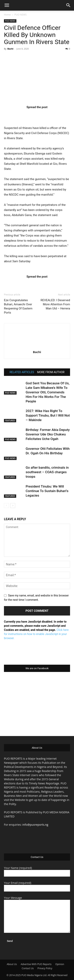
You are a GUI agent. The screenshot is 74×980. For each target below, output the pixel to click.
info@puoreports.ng (35, 825)
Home (7, 15)
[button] (7, 5)
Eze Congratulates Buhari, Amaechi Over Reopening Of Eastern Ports (18, 306)
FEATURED (10, 421)
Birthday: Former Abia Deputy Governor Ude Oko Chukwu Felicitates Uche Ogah (48, 434)
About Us (12, 964)
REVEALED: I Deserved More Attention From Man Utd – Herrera (55, 304)
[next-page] (13, 506)
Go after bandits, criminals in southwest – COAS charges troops (47, 472)
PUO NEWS (21, 15)
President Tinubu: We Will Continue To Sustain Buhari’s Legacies (47, 491)
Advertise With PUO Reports (36, 964)
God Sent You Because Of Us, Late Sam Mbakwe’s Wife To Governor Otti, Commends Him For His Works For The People (48, 392)
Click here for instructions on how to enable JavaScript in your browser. (36, 634)
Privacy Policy (45, 968)
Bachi (10, 49)
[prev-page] (6, 506)
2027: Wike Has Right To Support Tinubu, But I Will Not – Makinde (48, 415)
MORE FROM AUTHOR (51, 372)
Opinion (60, 964)
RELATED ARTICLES (22, 372)
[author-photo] (37, 346)
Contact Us (28, 968)
